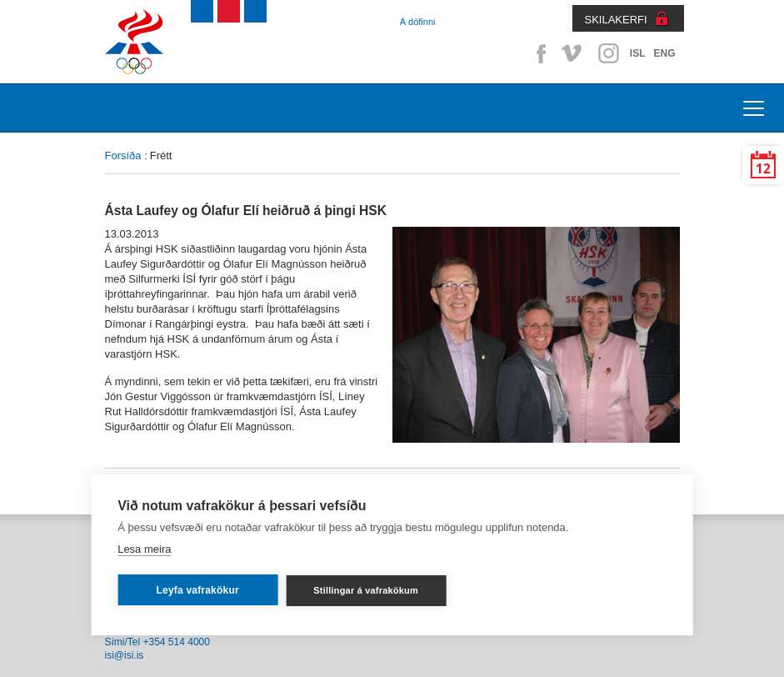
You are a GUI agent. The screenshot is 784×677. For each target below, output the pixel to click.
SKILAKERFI (616, 20)
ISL (638, 53)
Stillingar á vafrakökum (366, 590)
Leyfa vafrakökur (198, 590)
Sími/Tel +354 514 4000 (157, 642)
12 (763, 169)
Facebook (538, 53)
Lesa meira (144, 549)
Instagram (608, 53)
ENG (664, 53)
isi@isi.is (125, 655)
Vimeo (573, 53)
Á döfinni (418, 22)
